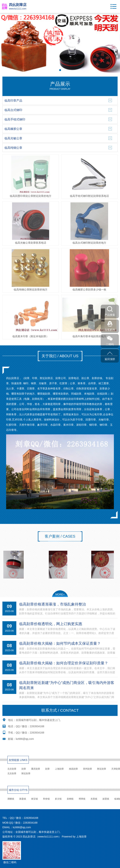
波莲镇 (106, 799)
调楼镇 (11, 799)
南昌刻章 (73, 769)
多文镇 (58, 799)
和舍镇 (46, 799)
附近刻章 (102, 769)
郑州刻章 (88, 769)
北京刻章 (12, 769)
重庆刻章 (36, 769)
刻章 (24, 769)
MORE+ (60, 594)
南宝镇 (34, 799)
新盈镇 (23, 799)
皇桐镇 (70, 799)
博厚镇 (82, 799)
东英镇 (94, 799)
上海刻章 (59, 769)
